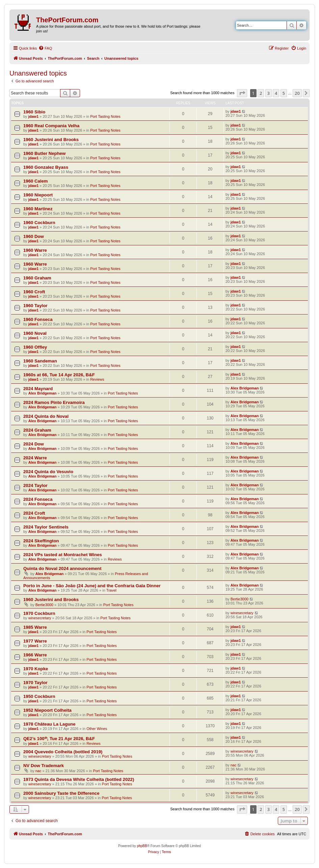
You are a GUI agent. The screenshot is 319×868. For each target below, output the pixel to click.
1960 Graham (37, 278)
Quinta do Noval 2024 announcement (62, 568)
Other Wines (97, 729)
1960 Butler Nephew (44, 153)
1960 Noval (35, 333)
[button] (242, 93)
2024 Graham (37, 430)
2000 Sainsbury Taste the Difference (61, 793)
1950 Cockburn (39, 696)
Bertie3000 (44, 605)
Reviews (97, 379)
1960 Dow (34, 236)
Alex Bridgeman (43, 393)
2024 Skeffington (41, 541)
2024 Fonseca (38, 499)
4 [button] (276, 93)
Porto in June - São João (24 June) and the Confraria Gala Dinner (92, 586)
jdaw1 (34, 116)
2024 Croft (34, 513)
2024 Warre (35, 458)
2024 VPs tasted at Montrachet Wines (63, 555)
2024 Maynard (38, 389)
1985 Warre (35, 627)
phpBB (142, 846)
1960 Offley (35, 347)
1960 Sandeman (40, 361)
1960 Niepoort (38, 195)
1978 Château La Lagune (49, 724)
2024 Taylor (35, 485)
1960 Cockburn (39, 223)
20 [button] (297, 93)
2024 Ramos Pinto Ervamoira (54, 402)
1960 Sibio (34, 112)
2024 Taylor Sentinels (46, 527)
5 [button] (284, 93)
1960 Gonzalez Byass (46, 167)
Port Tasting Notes (105, 116)
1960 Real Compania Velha (51, 126)
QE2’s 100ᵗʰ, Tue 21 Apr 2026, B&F (59, 739)
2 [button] (261, 93)
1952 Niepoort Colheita (47, 710)
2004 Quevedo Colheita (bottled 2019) (63, 752)
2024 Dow (34, 444)
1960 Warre (35, 250)
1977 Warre (35, 641)
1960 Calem (36, 181)
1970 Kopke (36, 669)
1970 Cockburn (39, 613)
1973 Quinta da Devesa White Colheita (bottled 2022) (79, 779)
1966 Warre (35, 655)
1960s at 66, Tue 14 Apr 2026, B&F (59, 375)
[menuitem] (45, 48)
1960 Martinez (38, 209)
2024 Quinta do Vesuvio (48, 472)
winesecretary (40, 618)
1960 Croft (34, 292)
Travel (111, 590)
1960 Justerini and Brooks (51, 140)
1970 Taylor (35, 683)
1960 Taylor (35, 306)
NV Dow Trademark (44, 766)
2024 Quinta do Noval (46, 416)
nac (38, 771)
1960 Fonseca (38, 319)
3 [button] (269, 93)
